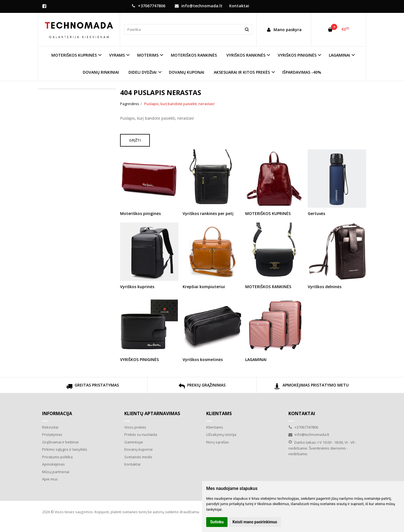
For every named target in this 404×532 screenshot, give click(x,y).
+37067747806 (148, 6)
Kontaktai (239, 6)
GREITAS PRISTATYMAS (93, 387)
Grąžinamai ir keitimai (60, 442)
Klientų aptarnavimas (152, 413)
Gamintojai (134, 442)
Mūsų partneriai (56, 472)
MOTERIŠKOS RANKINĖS (194, 55)
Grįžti (135, 140)
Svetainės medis (138, 457)
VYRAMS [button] (117, 55)
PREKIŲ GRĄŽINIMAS (202, 387)
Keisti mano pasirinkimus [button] (255, 522)
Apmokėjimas (53, 464)
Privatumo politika (57, 457)
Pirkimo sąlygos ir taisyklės (65, 449)
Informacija (57, 413)
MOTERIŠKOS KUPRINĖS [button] (74, 55)
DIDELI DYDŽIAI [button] (143, 72)
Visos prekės (135, 427)
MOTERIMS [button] (148, 55)
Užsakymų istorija (221, 434)
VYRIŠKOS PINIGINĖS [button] (297, 55)
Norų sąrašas (218, 442)
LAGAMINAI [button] (339, 55)
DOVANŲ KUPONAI (187, 72)
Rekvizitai (50, 427)
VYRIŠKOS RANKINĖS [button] (246, 55)
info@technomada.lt (199, 6)
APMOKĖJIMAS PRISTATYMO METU (311, 387)
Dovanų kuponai (138, 449)
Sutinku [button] (217, 522)
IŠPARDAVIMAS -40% (302, 72)
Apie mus (50, 479)
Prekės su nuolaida (141, 434)
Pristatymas (52, 434)
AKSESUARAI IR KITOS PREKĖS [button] (242, 72)
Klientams (219, 413)
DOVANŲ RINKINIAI (101, 72)
